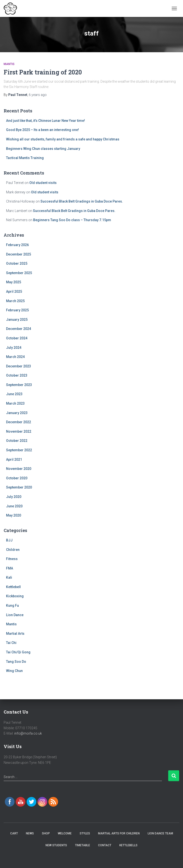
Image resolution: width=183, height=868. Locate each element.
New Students (56, 845)
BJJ (9, 540)
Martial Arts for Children (119, 833)
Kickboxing (15, 596)
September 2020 (19, 487)
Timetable (83, 845)
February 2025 (17, 310)
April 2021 (14, 460)
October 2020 (17, 478)
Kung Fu (12, 605)
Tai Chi (11, 643)
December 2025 (19, 254)
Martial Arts (15, 634)
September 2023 (19, 385)
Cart (14, 833)
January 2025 (17, 320)
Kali (9, 577)
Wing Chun (14, 671)
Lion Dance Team (160, 833)
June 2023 (14, 394)
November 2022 (19, 431)
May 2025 (14, 282)
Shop (46, 833)
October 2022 (17, 441)
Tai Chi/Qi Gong (18, 652)
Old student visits (43, 183)
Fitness (12, 559)
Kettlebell (13, 587)
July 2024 (14, 348)
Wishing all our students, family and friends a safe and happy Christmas (63, 139)
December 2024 (19, 329)
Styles (85, 833)
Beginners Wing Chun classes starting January (43, 149)
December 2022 (19, 422)
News (30, 833)
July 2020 (14, 497)
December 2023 (19, 366)
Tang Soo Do (16, 662)
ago (38, 95)
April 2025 (14, 292)
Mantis (9, 64)
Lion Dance (15, 615)
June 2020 (14, 506)
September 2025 (19, 273)
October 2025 (17, 263)
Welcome (65, 833)
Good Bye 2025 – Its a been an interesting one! (42, 130)
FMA (10, 568)
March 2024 (15, 357)
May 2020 (14, 515)
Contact (105, 845)
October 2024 (17, 338)
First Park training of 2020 (43, 72)
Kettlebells (128, 845)
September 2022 (19, 450)
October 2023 (17, 375)
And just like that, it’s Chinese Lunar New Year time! (46, 121)
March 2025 (15, 301)
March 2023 (15, 403)
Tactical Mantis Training (25, 158)
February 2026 (17, 245)
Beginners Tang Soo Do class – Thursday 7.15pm (72, 220)
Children (13, 550)
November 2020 (19, 469)
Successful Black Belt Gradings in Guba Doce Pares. (82, 201)
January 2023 (17, 413)
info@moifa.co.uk (28, 733)
